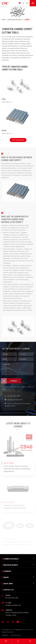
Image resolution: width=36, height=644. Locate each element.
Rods (4, 131)
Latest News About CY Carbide (18, 425)
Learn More (7, 103)
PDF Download (18, 140)
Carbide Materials (11, 559)
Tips (4, 100)
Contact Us (8, 590)
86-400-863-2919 (14, 396)
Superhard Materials (15, 20)
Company (7, 571)
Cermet (27, 20)
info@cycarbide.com (16, 400)
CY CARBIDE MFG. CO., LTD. (21, 630)
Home (4, 20)
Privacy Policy (16, 635)
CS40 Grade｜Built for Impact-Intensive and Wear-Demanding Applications (17, 469)
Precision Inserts (11, 565)
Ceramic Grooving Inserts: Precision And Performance (15, 507)
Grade (6, 577)
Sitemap (5, 635)
